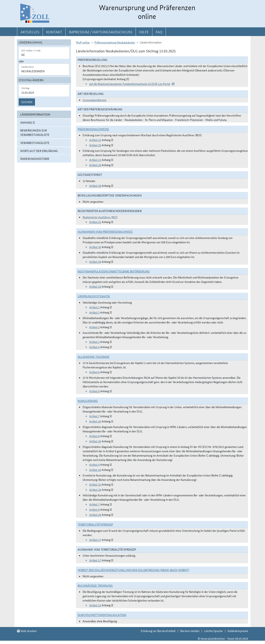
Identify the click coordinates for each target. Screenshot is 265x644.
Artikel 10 (95, 484)
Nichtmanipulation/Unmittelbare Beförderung (114, 271)
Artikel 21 (95, 140)
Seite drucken (27, 631)
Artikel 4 (94, 347)
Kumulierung (88, 401)
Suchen (27, 102)
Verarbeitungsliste (35, 143)
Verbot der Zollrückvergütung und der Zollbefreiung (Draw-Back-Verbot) (133, 570)
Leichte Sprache (213, 631)
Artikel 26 (95, 145)
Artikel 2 (94, 307)
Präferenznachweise (93, 129)
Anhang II (28, 122)
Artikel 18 (95, 286)
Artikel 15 (95, 605)
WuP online (83, 42)
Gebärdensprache (238, 631)
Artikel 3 (94, 312)
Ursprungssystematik (94, 296)
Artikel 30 (95, 247)
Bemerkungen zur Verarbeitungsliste (35, 132)
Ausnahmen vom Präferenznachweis (105, 232)
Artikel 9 (94, 464)
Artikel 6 (94, 372)
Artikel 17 (95, 540)
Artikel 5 (94, 327)
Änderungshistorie (35, 159)
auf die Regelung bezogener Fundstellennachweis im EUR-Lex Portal (130, 84)
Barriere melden (190, 631)
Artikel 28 (95, 186)
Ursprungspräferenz (95, 100)
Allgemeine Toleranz (94, 357)
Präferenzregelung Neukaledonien (115, 42)
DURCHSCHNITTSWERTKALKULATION (102, 615)
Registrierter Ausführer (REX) (100, 217)
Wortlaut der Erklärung (39, 151)
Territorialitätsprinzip (95, 524)
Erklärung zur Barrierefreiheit (158, 631)
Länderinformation (35, 114)
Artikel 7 (94, 416)
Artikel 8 (94, 436)
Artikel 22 (95, 222)
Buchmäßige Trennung (95, 585)
